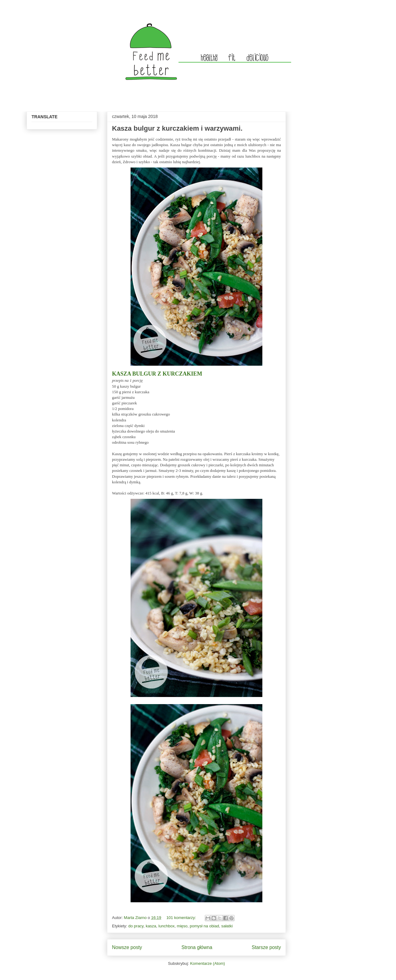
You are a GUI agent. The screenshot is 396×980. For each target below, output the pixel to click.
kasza (151, 926)
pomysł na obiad (204, 926)
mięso (182, 926)
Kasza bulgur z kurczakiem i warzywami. (177, 128)
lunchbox (166, 926)
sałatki (227, 926)
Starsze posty (266, 947)
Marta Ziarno (136, 918)
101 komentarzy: (182, 918)
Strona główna (197, 947)
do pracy (136, 926)
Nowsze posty (127, 947)
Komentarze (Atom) (207, 963)
